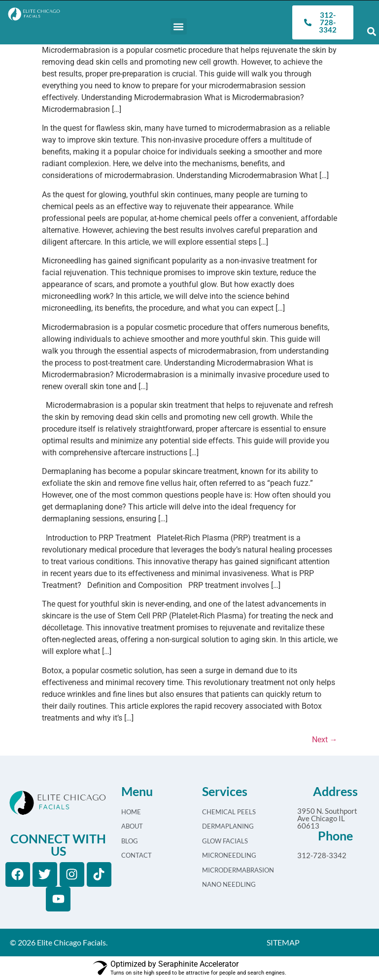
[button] (179, 26)
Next (325, 740)
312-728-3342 (322, 855)
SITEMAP (283, 942)
